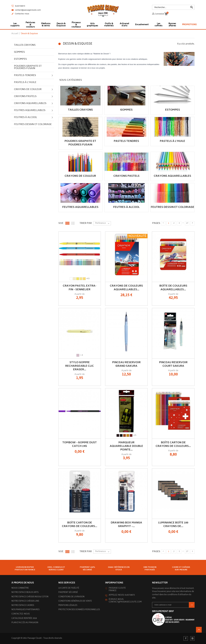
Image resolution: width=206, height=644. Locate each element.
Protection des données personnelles (79, 610)
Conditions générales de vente (75, 601)
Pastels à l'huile (25, 82)
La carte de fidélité (69, 588)
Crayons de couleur (28, 89)
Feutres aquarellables (30, 110)
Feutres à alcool (26, 117)
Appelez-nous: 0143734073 (122, 595)
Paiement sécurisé (68, 592)
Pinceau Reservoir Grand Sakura (126, 364)
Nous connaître (20, 588)
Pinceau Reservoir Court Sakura (173, 364)
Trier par (86, 223)
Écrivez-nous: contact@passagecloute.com (125, 601)
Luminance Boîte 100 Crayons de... (173, 525)
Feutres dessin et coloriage (33, 124)
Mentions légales (68, 605)
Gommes (19, 52)
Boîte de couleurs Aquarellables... (173, 288)
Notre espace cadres (23, 605)
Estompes (20, 59)
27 (187, 223)
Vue (61, 223)
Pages (156, 223)
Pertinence (103, 223)
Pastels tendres (25, 75)
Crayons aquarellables (30, 103)
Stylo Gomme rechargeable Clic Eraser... (80, 366)
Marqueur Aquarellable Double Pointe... (126, 446)
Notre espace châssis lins (25, 601)
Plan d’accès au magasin (25, 623)
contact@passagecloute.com (26, 10)
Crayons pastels (25, 96)
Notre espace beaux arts (25, 592)
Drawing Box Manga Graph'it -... (126, 525)
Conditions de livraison (71, 597)
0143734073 (18, 6)
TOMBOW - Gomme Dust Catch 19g (80, 444)
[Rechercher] (173, 7)
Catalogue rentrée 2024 (24, 618)
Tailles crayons (25, 45)
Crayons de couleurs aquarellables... (126, 288)
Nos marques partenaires (25, 610)
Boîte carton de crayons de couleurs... (173, 444)
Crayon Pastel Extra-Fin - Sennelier (80, 288)
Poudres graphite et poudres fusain (28, 67)
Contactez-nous (20, 14)
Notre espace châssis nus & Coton (30, 597)
